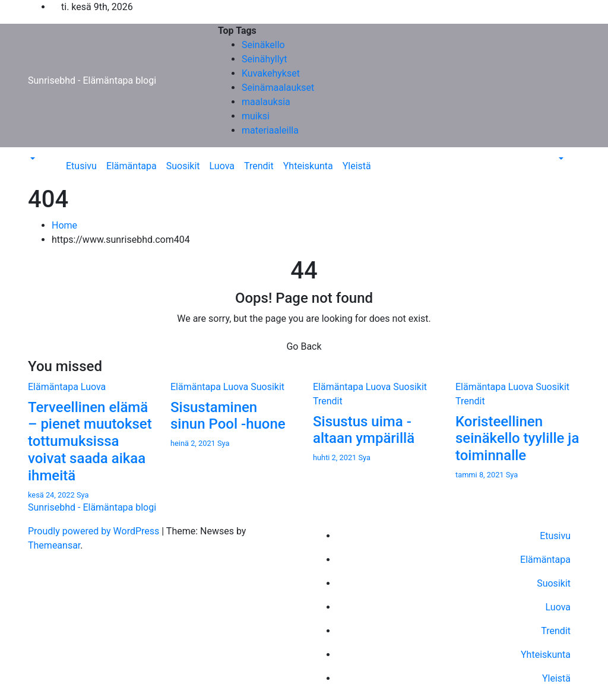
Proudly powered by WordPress (95, 531)
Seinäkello (263, 45)
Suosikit (183, 166)
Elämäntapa (132, 166)
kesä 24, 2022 (52, 495)
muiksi (256, 116)
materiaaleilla (270, 130)
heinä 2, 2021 (194, 443)
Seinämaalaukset (278, 88)
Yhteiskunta (308, 166)
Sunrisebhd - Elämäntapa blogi (92, 80)
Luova (222, 166)
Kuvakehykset (271, 73)
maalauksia (266, 102)
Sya (83, 495)
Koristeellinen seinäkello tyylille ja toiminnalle (517, 439)
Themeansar (54, 545)
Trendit (259, 166)
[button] (31, 159)
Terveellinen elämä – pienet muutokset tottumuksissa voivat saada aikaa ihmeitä (90, 441)
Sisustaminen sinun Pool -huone (228, 416)
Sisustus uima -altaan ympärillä (364, 430)
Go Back (304, 346)
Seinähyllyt (264, 59)
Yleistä (357, 166)
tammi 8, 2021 (481, 475)
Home (64, 225)
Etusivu (81, 166)
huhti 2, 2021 (335, 457)
